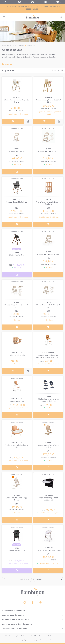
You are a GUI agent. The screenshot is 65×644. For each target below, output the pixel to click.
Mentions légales (14, 636)
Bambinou (33, 17)
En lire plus (7, 64)
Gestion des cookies (54, 636)
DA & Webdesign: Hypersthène (23, 640)
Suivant (39, 579)
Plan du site (43, 636)
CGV (6, 636)
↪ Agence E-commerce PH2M (42, 640)
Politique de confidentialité (29, 636)
